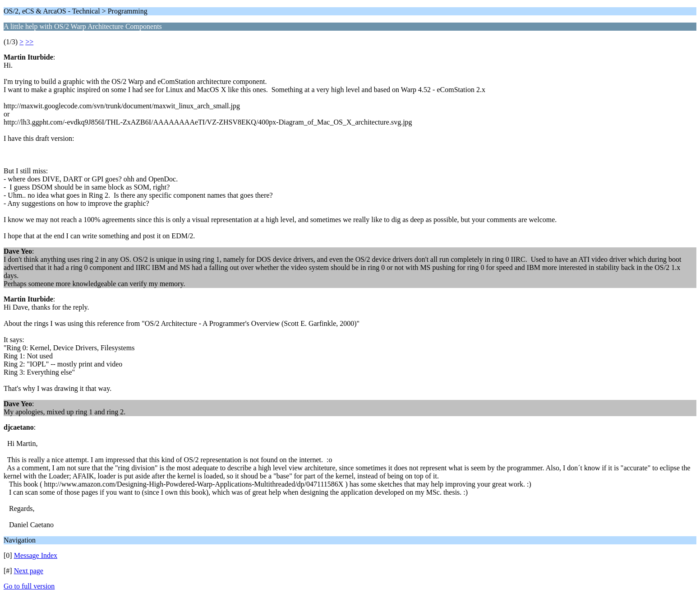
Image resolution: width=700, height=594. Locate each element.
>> (29, 42)
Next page (29, 571)
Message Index (36, 555)
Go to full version (29, 586)
